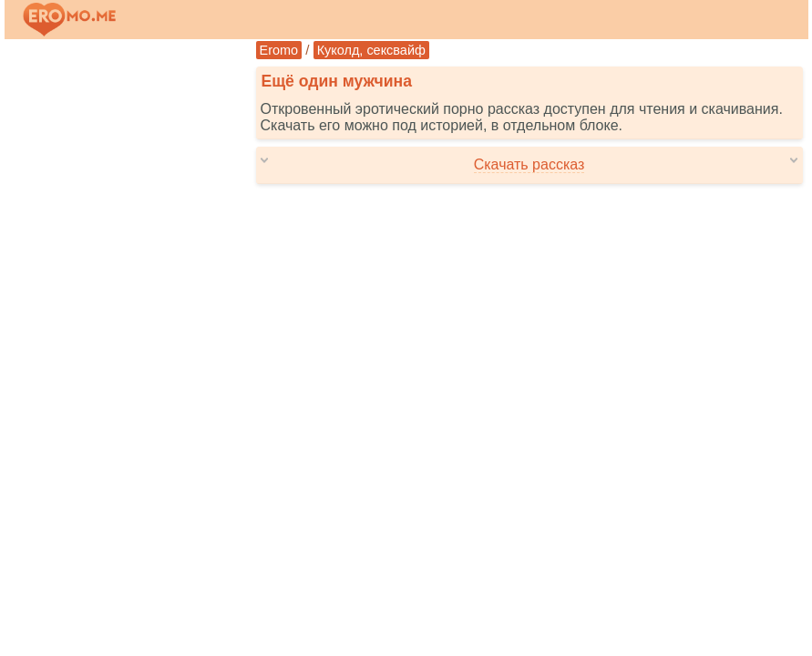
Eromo (279, 50)
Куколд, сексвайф (371, 50)
